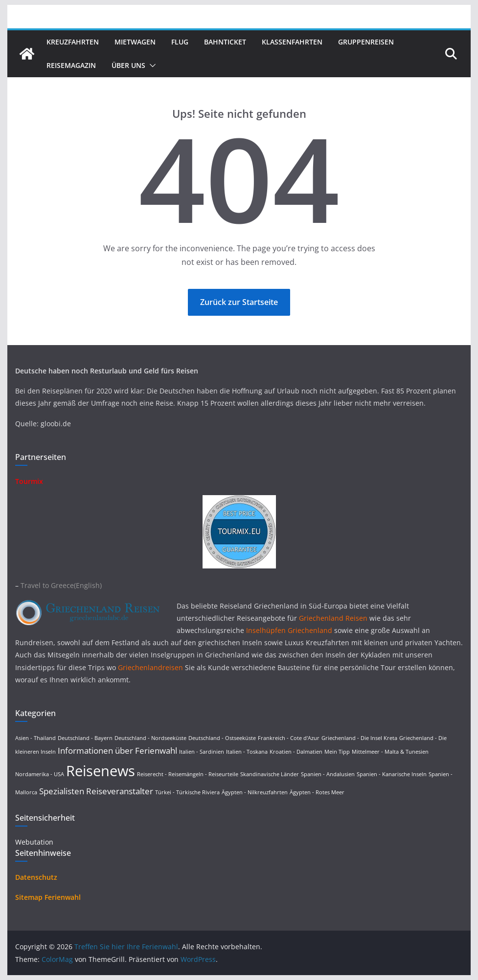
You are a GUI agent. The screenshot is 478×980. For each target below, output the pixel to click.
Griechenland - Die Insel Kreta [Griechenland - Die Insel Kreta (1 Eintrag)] (359, 738)
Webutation (34, 842)
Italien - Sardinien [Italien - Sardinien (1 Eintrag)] (202, 752)
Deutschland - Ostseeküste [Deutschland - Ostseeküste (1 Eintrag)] (222, 738)
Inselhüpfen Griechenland (289, 630)
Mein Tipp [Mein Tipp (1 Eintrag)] (337, 752)
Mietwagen (135, 42)
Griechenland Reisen (334, 618)
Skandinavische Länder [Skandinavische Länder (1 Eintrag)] (270, 774)
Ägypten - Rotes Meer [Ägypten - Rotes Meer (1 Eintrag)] (317, 792)
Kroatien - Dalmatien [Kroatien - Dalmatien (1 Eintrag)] (296, 752)
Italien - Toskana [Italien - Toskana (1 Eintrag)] (247, 752)
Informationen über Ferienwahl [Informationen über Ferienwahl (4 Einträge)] (117, 751)
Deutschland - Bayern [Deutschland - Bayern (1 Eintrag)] (85, 738)
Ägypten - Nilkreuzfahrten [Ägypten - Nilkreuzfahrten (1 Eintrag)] (255, 792)
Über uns (128, 65)
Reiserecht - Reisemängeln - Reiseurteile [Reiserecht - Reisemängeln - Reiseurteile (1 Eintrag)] (188, 774)
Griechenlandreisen (150, 667)
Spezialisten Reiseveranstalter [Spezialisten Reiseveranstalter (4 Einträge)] (96, 791)
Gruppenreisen (366, 42)
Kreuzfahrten (73, 42)
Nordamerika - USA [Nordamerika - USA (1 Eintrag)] (40, 774)
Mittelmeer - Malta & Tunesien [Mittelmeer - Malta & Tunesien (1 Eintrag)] (390, 752)
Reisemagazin (71, 65)
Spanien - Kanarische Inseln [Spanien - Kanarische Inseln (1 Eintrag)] (392, 774)
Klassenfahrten (292, 42)
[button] (151, 65)
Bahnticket (225, 42)
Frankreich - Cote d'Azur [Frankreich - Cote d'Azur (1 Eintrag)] (289, 738)
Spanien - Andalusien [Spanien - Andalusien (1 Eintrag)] (328, 774)
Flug (180, 42)
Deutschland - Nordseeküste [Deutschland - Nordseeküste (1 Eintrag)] (150, 738)
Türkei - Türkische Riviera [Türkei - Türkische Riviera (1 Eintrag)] (187, 792)
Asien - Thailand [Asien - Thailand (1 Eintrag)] (35, 738)
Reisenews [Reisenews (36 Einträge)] (101, 771)
